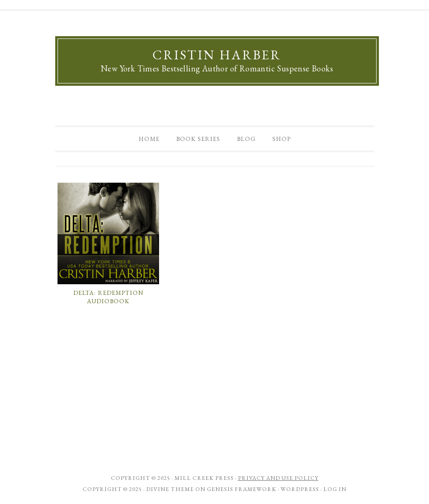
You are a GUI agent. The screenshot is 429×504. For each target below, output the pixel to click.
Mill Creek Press (204, 478)
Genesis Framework (242, 489)
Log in (335, 489)
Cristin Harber (217, 55)
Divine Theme (170, 489)
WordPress (300, 489)
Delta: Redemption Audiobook (108, 297)
